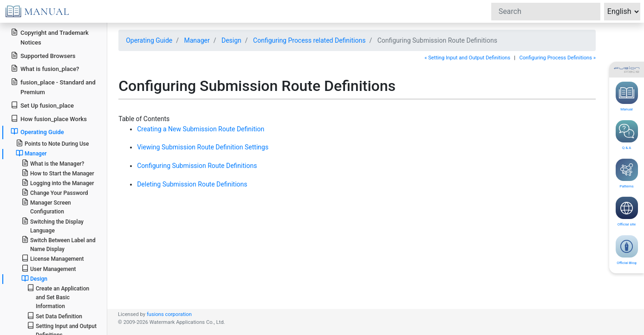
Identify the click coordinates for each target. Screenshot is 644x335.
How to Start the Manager (58, 173)
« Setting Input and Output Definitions (467, 58)
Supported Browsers (43, 55)
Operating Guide (149, 40)
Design (231, 40)
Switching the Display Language (52, 225)
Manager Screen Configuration (46, 206)
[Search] (546, 12)
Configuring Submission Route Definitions (197, 166)
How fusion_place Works (49, 119)
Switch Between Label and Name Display (59, 244)
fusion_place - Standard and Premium (53, 87)
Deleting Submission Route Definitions (192, 184)
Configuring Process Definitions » (557, 58)
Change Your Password (55, 192)
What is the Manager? (53, 163)
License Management (53, 258)
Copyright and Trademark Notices (50, 37)
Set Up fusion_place (42, 105)
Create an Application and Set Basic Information (58, 297)
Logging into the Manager (58, 183)
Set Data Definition (55, 316)
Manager (197, 40)
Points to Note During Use (52, 143)
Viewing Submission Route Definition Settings (203, 147)
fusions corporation (169, 314)
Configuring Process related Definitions (309, 40)
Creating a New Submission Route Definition (201, 129)
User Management (49, 268)
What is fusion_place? (45, 68)
